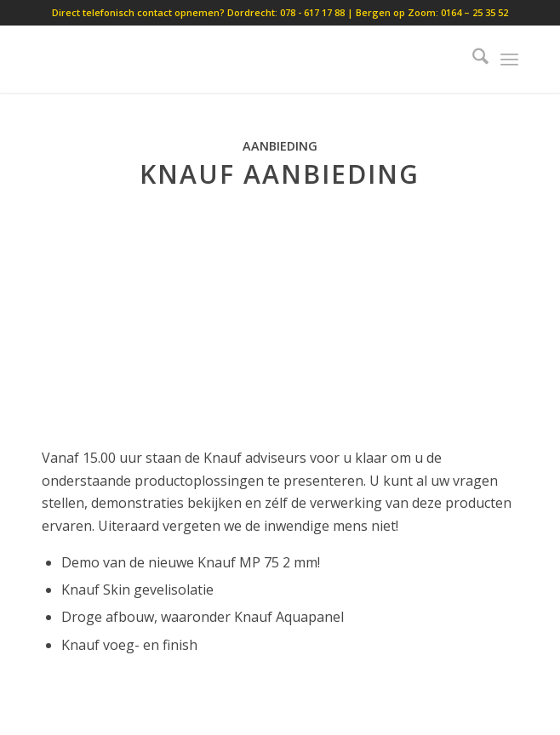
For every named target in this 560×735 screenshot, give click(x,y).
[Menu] (509, 59)
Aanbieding (280, 146)
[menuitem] (472, 59)
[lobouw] (232, 59)
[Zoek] (472, 59)
